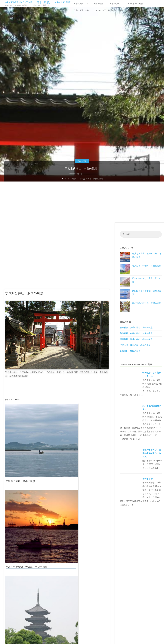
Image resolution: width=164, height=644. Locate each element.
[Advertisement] (82, 202)
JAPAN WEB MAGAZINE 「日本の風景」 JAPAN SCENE (37, 2)
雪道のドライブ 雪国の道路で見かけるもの (152, 454)
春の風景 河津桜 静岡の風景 (147, 266)
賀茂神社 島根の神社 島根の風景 (136, 334)
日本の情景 (82, 161)
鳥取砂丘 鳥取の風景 (130, 351)
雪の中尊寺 (148, 479)
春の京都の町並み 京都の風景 (147, 304)
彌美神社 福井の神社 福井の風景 (136, 340)
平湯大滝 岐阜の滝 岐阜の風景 (135, 346)
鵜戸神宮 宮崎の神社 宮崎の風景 (136, 328)
